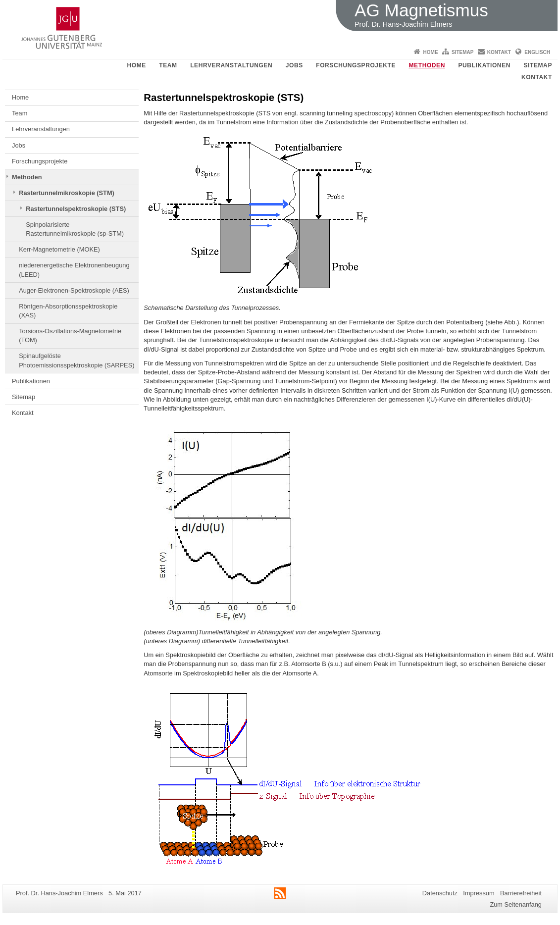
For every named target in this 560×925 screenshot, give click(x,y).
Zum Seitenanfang (516, 904)
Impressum (479, 893)
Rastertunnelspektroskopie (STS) (76, 209)
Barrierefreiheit (521, 893)
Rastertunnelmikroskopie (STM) (67, 193)
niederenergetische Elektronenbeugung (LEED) (74, 270)
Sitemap (462, 52)
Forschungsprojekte (356, 65)
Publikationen (484, 65)
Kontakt (499, 52)
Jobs (294, 65)
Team (168, 65)
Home (431, 52)
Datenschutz (440, 893)
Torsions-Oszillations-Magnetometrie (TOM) (70, 335)
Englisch (537, 52)
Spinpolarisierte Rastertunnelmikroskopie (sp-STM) (75, 229)
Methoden (427, 65)
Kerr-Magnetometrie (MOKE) (59, 249)
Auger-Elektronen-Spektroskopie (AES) (74, 290)
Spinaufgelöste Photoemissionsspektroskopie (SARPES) (76, 360)
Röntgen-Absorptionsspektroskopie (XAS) (68, 311)
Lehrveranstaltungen (231, 65)
